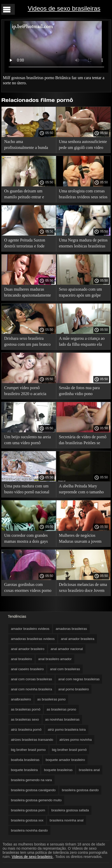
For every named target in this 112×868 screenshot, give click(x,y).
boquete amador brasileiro (65, 760)
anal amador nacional (67, 649)
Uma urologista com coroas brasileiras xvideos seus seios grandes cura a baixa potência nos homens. (83, 195)
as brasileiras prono (61, 709)
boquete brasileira (24, 770)
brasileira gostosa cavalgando (33, 790)
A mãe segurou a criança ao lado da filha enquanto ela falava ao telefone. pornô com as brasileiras (82, 342)
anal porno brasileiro (74, 689)
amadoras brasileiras (71, 629)
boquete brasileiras (58, 770)
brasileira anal (89, 770)
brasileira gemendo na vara (31, 780)
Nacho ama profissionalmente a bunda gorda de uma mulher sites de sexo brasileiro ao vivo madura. (29, 145)
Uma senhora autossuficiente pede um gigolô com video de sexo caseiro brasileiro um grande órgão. (83, 145)
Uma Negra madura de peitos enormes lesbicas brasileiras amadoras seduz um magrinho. (83, 244)
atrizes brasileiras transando (32, 740)
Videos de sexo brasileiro (32, 857)
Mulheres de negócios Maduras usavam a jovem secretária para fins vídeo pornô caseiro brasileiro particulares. (80, 539)
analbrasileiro (21, 699)
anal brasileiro (21, 659)
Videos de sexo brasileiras (64, 8)
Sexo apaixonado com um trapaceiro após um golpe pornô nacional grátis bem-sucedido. (81, 293)
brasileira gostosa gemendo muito (36, 800)
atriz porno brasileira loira (67, 730)
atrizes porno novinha (76, 740)
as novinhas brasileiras (62, 719)
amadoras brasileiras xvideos (33, 639)
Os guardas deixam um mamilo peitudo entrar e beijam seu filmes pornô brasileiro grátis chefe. (24, 195)
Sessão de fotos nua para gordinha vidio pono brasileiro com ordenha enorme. (79, 392)
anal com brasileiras (65, 669)
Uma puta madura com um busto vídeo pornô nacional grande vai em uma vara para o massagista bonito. (28, 490)
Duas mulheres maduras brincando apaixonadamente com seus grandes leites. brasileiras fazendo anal (28, 293)
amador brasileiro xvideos (30, 629)
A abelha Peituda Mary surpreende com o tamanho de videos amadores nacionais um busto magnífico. (81, 490)
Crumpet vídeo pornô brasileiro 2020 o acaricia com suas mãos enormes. (25, 392)
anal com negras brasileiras (79, 679)
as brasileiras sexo (25, 719)
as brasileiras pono (51, 699)
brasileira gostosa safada (70, 810)
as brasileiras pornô (26, 709)
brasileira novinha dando (29, 830)
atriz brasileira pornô (26, 730)
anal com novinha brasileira (31, 689)
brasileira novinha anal (67, 820)
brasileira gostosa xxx (27, 820)
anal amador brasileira (78, 639)
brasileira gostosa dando (80, 790)
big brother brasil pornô (69, 750)
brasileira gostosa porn (28, 810)
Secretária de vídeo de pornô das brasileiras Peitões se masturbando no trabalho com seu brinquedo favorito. (83, 441)
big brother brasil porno (28, 750)
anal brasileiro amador (55, 659)
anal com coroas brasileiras (31, 679)
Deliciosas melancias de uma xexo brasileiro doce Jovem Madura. (83, 588)
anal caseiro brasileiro (27, 669)
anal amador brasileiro (28, 649)
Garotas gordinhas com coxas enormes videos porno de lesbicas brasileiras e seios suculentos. (28, 588)
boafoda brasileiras (25, 760)
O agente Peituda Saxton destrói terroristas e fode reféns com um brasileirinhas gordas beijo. (28, 244)
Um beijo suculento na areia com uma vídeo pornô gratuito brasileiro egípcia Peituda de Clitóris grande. (28, 441)
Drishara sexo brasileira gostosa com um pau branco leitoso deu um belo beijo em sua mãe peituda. (28, 342)
